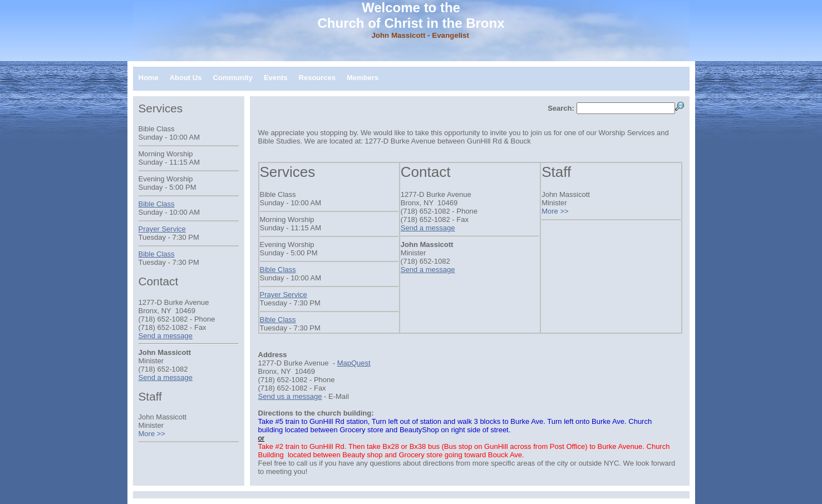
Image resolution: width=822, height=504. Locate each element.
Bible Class (278, 270)
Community (233, 78)
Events (276, 78)
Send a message (428, 228)
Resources (317, 78)
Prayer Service (284, 295)
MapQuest (354, 363)
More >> (555, 211)
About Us (186, 78)
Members (363, 78)
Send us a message (290, 396)
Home (149, 78)
